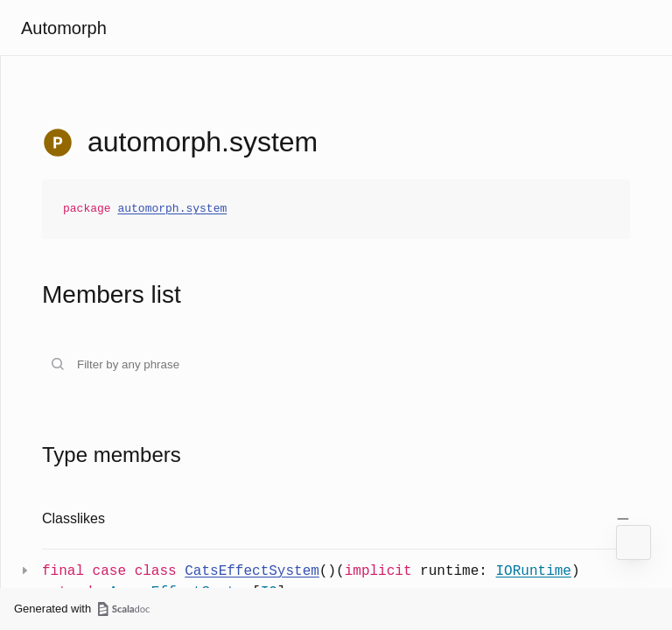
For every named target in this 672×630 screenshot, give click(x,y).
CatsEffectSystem (252, 571)
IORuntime (533, 571)
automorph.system (172, 209)
